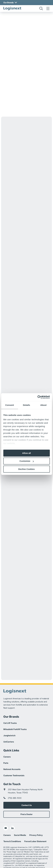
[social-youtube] (6, 818)
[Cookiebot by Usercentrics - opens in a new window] (38, 397)
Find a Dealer (26, 804)
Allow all (26, 453)
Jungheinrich (9, 726)
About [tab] (43, 405)
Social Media (20, 825)
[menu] (48, 9)
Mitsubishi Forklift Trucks (15, 719)
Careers (7, 747)
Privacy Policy (36, 825)
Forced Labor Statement (35, 831)
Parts (6, 753)
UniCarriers (9, 732)
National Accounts (12, 759)
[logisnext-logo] (12, 9)
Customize (27, 461)
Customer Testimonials (14, 765)
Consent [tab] (10, 405)
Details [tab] (27, 405)
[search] (41, 9)
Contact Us (27, 795)
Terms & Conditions (12, 831)
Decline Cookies (27, 469)
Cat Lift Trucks (10, 713)
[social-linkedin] (12, 818)
